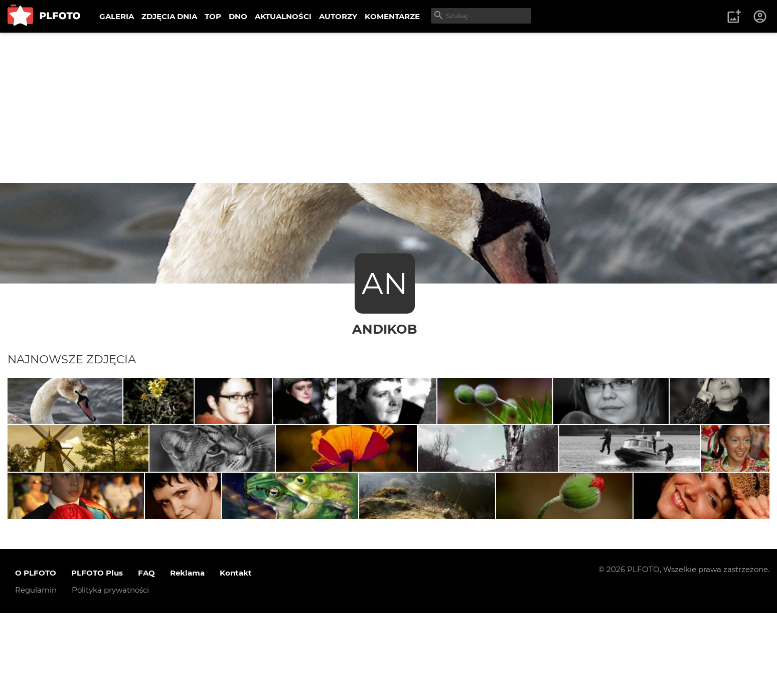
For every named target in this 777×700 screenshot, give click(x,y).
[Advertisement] (389, 108)
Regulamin (36, 676)
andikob (385, 329)
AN (385, 283)
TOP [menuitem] (213, 16)
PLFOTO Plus (97, 659)
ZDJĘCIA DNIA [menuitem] (169, 16)
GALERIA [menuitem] (117, 16)
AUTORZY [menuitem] (338, 16)
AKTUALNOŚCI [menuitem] (283, 16)
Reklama (187, 659)
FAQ (146, 659)
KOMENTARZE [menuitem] (392, 16)
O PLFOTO (36, 659)
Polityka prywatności (110, 676)
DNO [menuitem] (238, 16)
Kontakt (236, 659)
